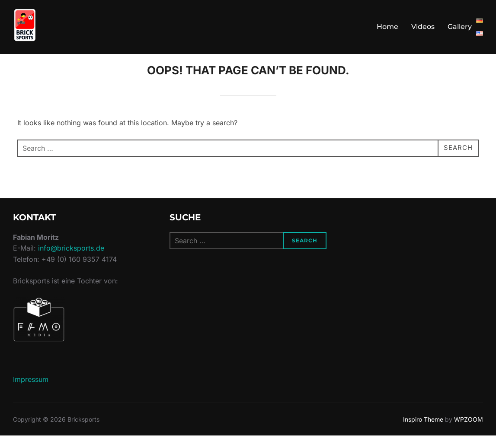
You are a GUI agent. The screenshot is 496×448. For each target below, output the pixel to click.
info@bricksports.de (71, 261)
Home (387, 27)
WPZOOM (469, 431)
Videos (423, 27)
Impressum (31, 391)
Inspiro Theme (423, 431)
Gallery (460, 27)
